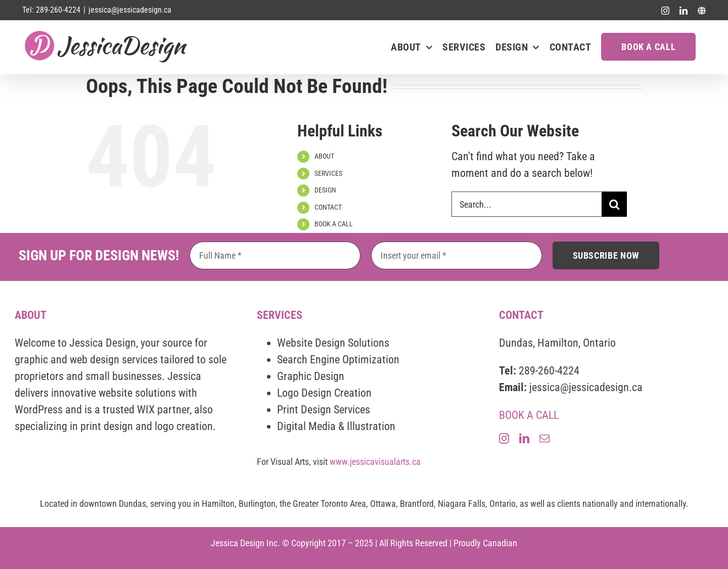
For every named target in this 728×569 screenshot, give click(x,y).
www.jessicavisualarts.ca (375, 462)
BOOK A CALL (334, 224)
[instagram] (504, 439)
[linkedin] (524, 439)
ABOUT (324, 156)
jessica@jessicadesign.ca (130, 10)
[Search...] (527, 204)
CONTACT (328, 207)
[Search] (614, 204)
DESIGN (325, 190)
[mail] (544, 439)
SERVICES (328, 173)
